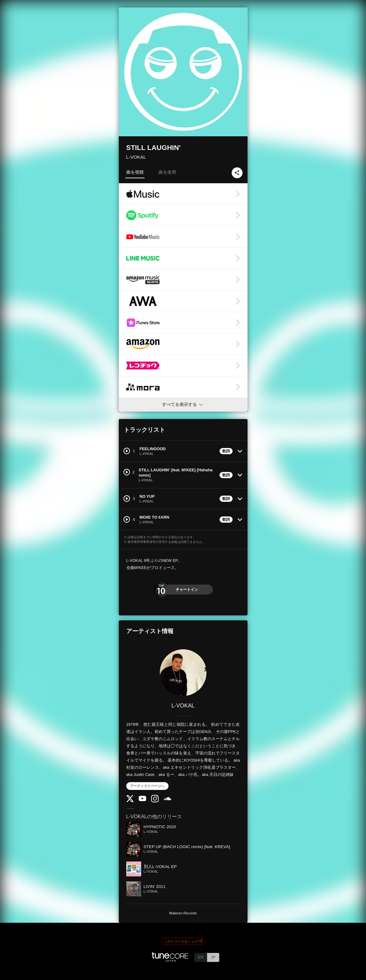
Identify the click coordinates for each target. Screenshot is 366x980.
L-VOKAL (136, 157)
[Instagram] (155, 801)
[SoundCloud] (167, 799)
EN (201, 957)
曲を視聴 (135, 172)
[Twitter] (130, 801)
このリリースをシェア (183, 941)
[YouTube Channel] (142, 800)
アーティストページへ (147, 786)
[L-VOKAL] (183, 673)
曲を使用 (167, 172)
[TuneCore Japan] (170, 960)
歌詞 (226, 451)
